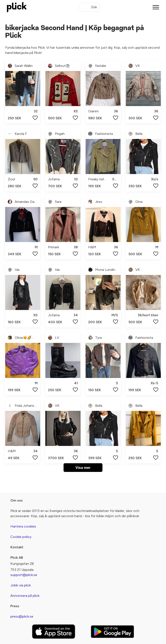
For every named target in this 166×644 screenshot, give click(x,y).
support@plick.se (24, 575)
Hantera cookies (23, 526)
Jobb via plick (21, 585)
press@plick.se (22, 616)
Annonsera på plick (25, 596)
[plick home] (17, 7)
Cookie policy (21, 537)
